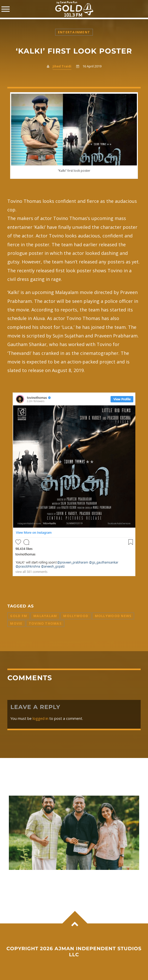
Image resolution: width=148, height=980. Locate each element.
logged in (40, 718)
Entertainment (74, 32)
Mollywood (76, 616)
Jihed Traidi (62, 66)
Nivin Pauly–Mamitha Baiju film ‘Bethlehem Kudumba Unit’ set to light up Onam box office (69, 880)
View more (74, 833)
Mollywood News (113, 616)
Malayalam (45, 616)
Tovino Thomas (45, 623)
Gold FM (19, 616)
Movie (16, 623)
